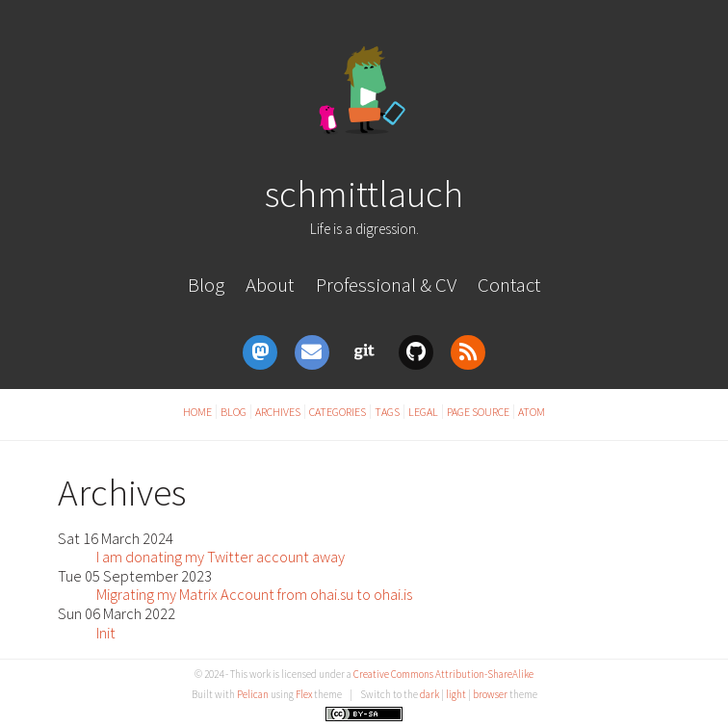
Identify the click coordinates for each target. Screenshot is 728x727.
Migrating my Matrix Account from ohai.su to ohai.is (254, 594)
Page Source (478, 412)
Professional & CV (386, 285)
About (270, 285)
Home (197, 412)
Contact (509, 285)
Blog (206, 285)
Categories (338, 412)
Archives (278, 412)
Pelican (253, 694)
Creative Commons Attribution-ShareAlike (443, 674)
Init (106, 633)
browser (490, 694)
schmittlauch (364, 194)
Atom (532, 412)
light (456, 694)
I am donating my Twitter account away (221, 557)
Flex (304, 694)
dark (429, 694)
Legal (423, 412)
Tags (387, 412)
